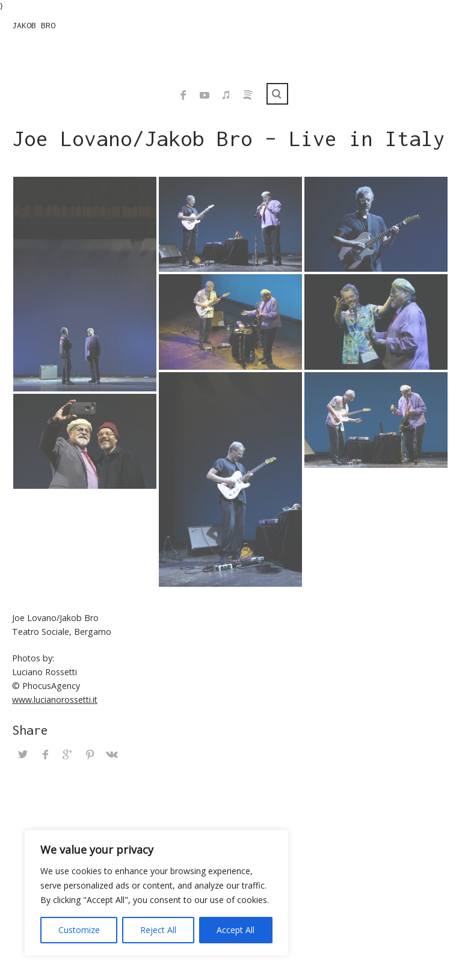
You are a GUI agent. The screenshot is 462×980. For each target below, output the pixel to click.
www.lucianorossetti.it (55, 700)
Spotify (248, 95)
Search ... (277, 94)
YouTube (205, 95)
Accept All (236, 930)
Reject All (158, 930)
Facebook (183, 95)
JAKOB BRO (34, 25)
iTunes (226, 95)
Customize (79, 930)
